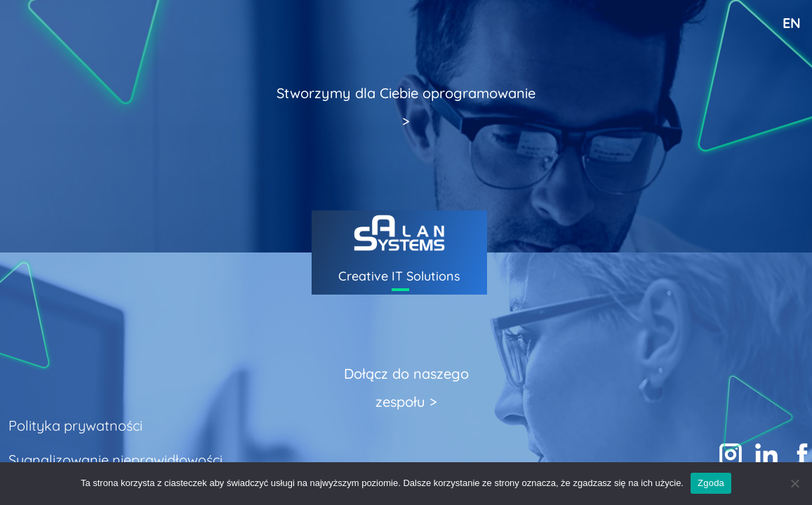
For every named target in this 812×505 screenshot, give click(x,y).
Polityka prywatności (75, 425)
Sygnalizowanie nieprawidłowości (115, 460)
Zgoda (711, 483)
